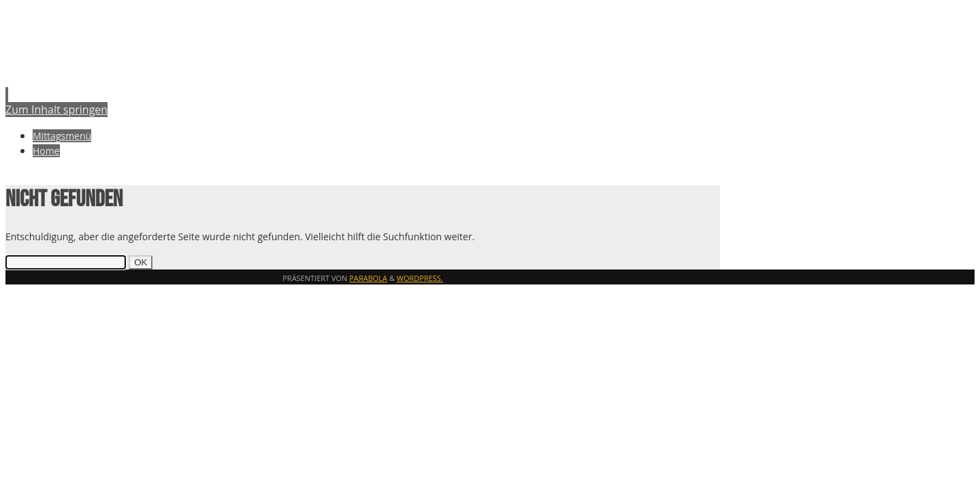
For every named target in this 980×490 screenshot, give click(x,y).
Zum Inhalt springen (56, 110)
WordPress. (420, 278)
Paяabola (368, 278)
